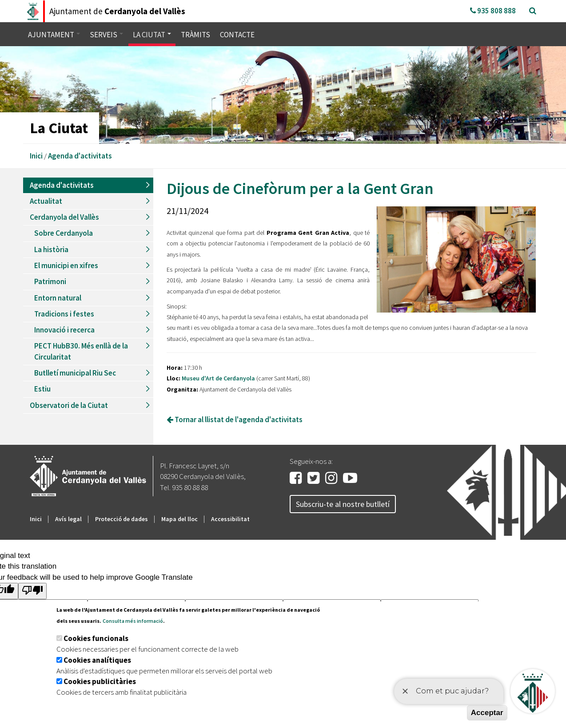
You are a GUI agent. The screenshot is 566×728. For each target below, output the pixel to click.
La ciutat (152, 35)
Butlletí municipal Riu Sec (75, 373)
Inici (36, 156)
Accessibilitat (230, 519)
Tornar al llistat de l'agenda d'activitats (235, 419)
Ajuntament (54, 35)
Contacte (237, 35)
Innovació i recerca (64, 330)
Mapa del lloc (179, 519)
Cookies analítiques (97, 660)
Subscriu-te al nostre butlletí (343, 504)
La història (51, 249)
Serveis (106, 35)
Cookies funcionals (96, 638)
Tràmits (195, 35)
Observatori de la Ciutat (69, 405)
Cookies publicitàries (100, 681)
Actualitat (46, 201)
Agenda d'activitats (80, 156)
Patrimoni (50, 281)
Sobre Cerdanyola (64, 233)
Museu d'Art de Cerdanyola (219, 378)
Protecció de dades (122, 519)
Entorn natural (58, 298)
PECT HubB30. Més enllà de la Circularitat (81, 351)
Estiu (42, 389)
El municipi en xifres (66, 265)
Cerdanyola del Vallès (64, 217)
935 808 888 (493, 11)
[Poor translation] (32, 591)
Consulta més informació (133, 621)
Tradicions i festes (64, 314)
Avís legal (68, 519)
